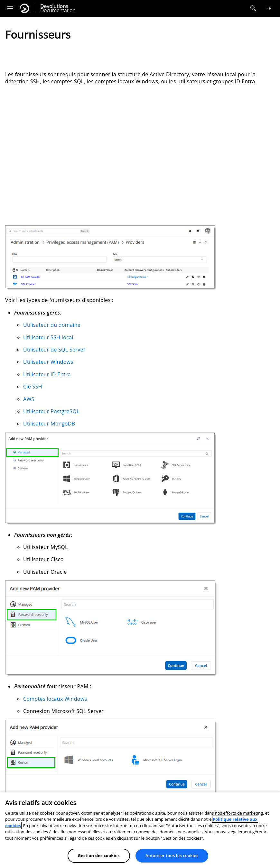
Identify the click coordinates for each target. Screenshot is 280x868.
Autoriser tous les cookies (172, 855)
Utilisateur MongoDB (49, 424)
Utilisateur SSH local (48, 337)
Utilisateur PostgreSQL (51, 411)
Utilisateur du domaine (52, 325)
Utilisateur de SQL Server (54, 350)
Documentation (58, 8)
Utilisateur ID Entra (47, 374)
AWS (29, 399)
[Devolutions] (24, 8)
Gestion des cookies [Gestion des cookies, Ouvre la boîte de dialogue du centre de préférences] (99, 855)
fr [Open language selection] (269, 8)
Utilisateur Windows (48, 362)
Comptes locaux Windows (55, 699)
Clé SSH (33, 387)
